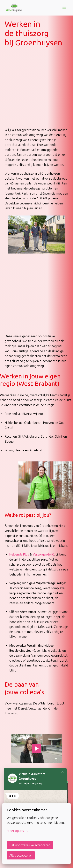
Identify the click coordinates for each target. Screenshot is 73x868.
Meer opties (18, 831)
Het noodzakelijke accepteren (30, 845)
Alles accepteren (21, 855)
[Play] (36, 749)
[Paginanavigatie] (64, 8)
